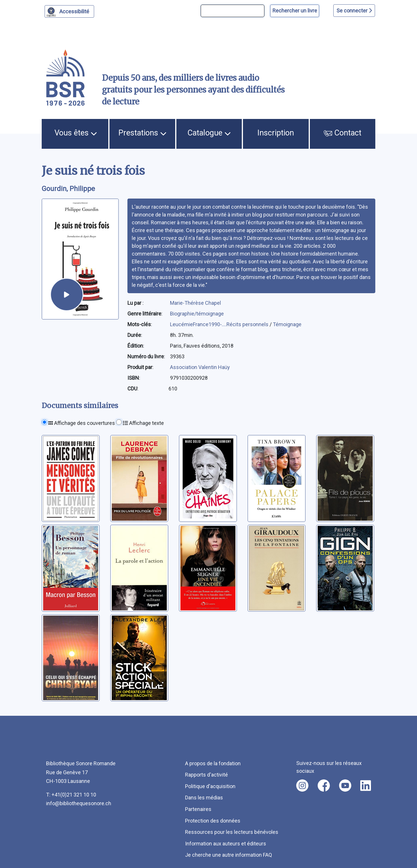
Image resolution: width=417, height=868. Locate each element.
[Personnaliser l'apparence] (69, 11)
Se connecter (354, 11)
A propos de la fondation (213, 763)
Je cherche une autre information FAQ (228, 855)
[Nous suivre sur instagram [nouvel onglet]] (302, 786)
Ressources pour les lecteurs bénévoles (232, 832)
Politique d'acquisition (210, 786)
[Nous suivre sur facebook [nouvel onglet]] (324, 786)
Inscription (276, 133)
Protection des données (213, 821)
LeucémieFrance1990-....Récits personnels (220, 324)
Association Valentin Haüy (200, 367)
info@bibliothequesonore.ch (79, 803)
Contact (343, 133)
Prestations (142, 133)
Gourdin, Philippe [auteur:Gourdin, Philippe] (68, 189)
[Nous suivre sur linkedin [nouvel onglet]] (366, 786)
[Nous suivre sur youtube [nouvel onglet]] (345, 786)
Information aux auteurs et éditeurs (226, 844)
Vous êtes (76, 133)
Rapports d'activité (206, 775)
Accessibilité (75, 11)
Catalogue (209, 133)
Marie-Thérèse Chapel (195, 303)
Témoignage (287, 324)
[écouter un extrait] (67, 294)
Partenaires (198, 809)
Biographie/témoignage (197, 314)
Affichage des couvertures (82, 423)
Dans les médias (204, 798)
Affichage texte (143, 423)
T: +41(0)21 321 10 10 (71, 795)
